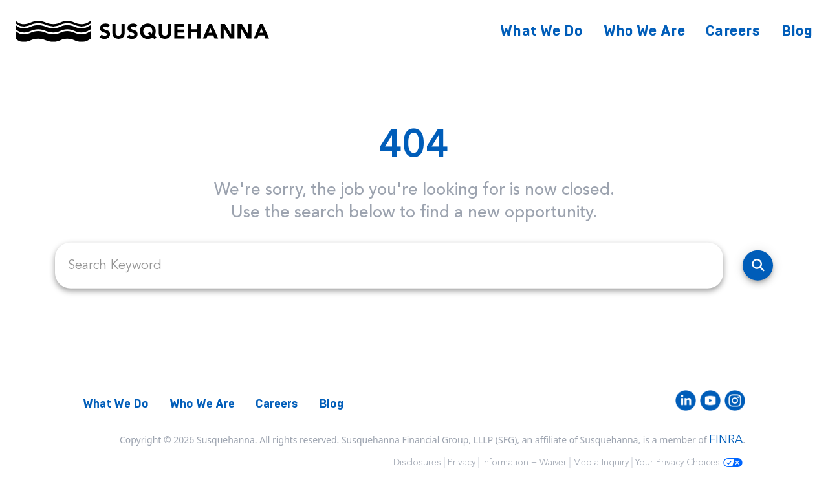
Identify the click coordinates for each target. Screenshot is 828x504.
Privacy (462, 462)
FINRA (726, 439)
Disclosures (417, 462)
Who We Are (645, 31)
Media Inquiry (601, 462)
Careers (733, 31)
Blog (797, 31)
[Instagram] (735, 400)
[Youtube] (710, 400)
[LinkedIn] (686, 400)
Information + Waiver (524, 462)
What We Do (541, 31)
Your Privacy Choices (689, 462)
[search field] (389, 266)
